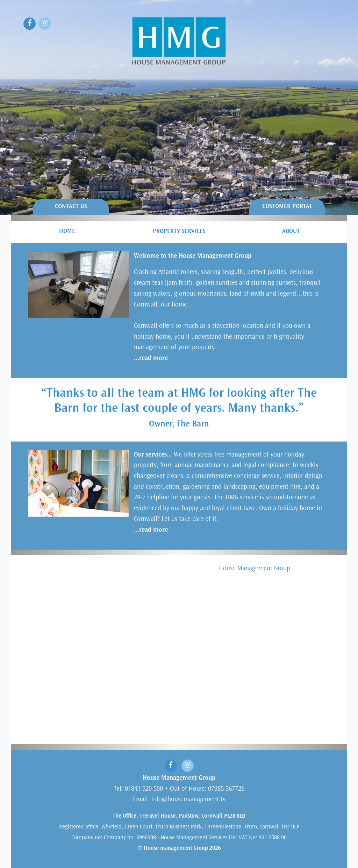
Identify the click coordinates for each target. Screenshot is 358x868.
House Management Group (255, 569)
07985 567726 (226, 789)
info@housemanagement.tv (188, 800)
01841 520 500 (144, 789)
